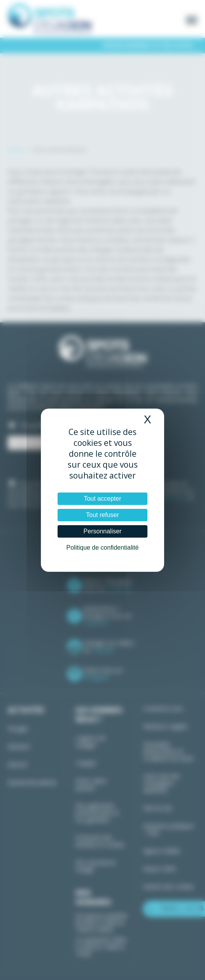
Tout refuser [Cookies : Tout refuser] (102, 515)
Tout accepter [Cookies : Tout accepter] (102, 499)
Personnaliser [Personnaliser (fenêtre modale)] (103, 531)
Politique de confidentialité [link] (103, 548)
